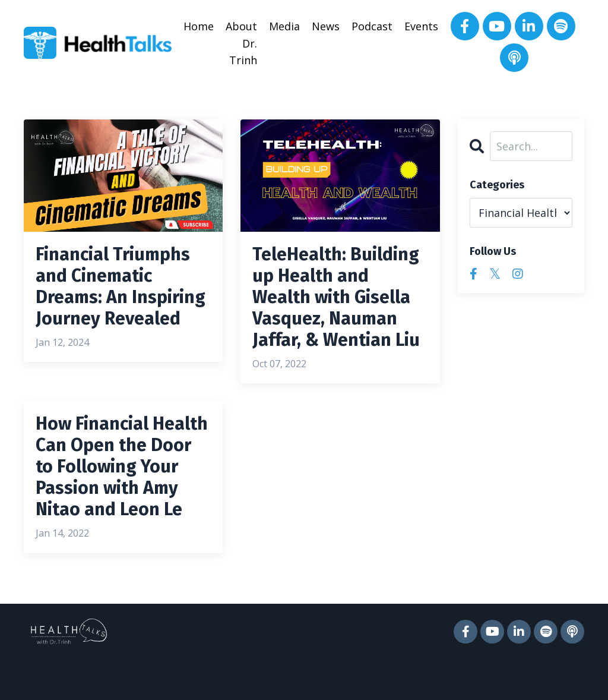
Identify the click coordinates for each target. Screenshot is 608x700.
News (326, 26)
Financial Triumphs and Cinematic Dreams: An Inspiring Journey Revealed (121, 286)
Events (421, 26)
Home (199, 26)
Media (284, 26)
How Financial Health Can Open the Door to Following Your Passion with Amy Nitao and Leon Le (122, 466)
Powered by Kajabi (548, 669)
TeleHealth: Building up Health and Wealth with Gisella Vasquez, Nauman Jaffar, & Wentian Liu (336, 297)
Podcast (372, 26)
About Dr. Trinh (241, 43)
